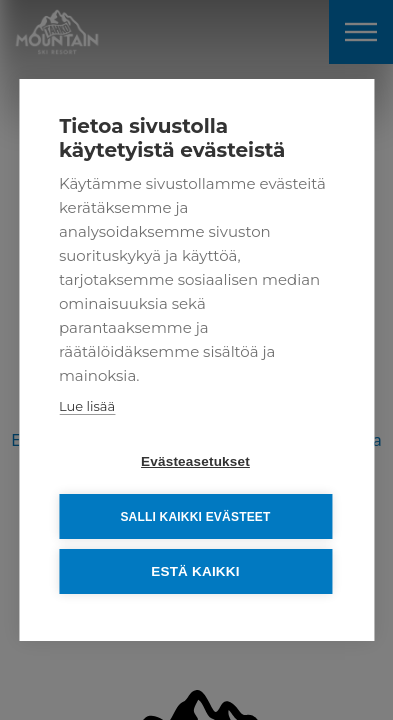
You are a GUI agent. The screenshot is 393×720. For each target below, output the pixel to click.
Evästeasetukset (195, 461)
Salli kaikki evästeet (195, 517)
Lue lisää (87, 406)
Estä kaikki (195, 571)
